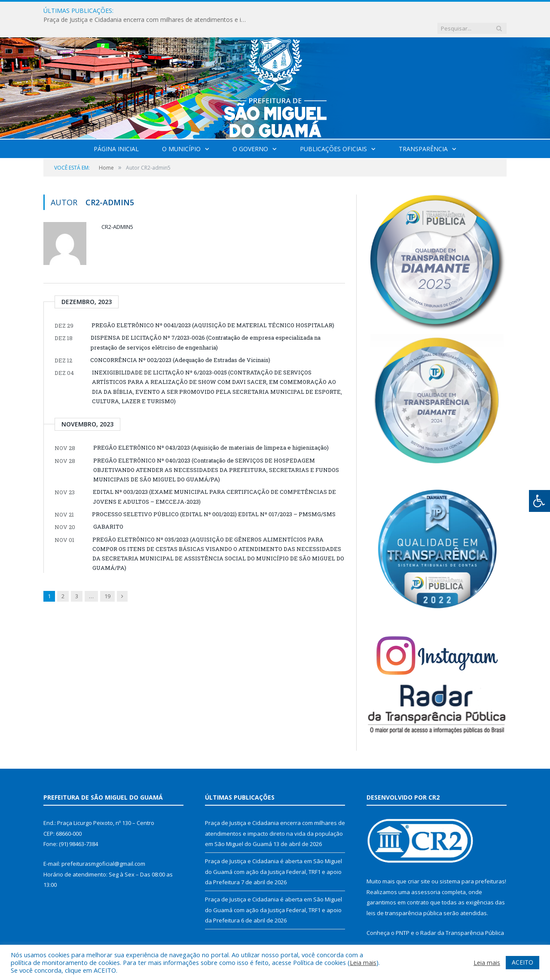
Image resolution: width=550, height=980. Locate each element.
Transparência (423, 131)
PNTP (403, 915)
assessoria (426, 874)
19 (107, 578)
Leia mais (363, 962)
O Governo (250, 131)
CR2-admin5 (117, 209)
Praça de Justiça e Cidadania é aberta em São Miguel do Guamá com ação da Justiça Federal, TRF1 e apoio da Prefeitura (273, 854)
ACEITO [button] (522, 962)
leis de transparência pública (404, 895)
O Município (181, 131)
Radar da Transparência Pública (462, 915)
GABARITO (108, 509)
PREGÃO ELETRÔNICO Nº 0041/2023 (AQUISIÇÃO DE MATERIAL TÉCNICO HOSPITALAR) (213, 307)
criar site (419, 864)
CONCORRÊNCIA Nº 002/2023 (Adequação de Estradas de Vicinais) (180, 342)
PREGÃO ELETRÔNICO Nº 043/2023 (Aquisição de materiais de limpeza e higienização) (211, 430)
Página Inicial (116, 131)
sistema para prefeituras (472, 864)
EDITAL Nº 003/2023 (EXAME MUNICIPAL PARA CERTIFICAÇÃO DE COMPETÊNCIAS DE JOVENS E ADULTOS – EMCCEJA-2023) (214, 479)
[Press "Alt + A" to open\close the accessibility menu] (539, 501)
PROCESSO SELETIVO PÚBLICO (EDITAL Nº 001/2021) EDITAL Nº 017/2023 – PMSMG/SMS (214, 496)
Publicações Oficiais (333, 131)
